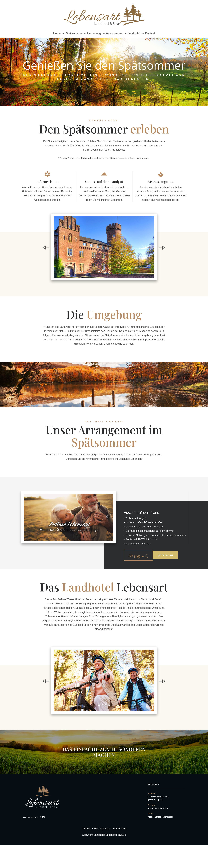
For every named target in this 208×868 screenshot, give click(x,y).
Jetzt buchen (166, 555)
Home (57, 33)
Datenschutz (120, 828)
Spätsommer (74, 33)
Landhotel (134, 33)
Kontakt (150, 33)
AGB (94, 828)
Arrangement (114, 33)
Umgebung (94, 33)
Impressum (105, 828)
